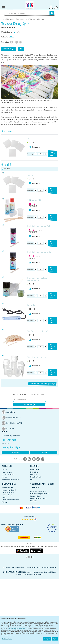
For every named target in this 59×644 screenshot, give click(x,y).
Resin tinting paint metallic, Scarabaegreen (37, 279)
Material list (8, 49)
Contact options (35, 496)
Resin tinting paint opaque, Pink (39, 226)
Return (4, 497)
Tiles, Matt (31, 139)
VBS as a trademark (8, 475)
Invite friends (35, 472)
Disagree (47, 639)
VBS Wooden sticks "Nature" (38, 331)
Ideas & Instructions (8, 19)
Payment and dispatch (9, 490)
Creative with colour (22, 19)
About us (4, 470)
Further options (7, 639)
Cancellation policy (8, 492)
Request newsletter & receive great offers (29, 395)
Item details (34, 147)
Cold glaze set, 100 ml (35, 200)
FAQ (32, 479)
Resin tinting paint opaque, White (39, 252)
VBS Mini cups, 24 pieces (36, 357)
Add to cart (53, 154)
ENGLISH (29, 557)
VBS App (4, 502)
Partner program (7, 472)
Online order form (7, 488)
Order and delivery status (38, 498)
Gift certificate (35, 470)
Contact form (15, 452)
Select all (7, 169)
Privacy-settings (7, 495)
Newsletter (34, 475)
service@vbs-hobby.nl (42, 494)
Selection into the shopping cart (42, 384)
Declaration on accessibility (10, 500)
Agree (55, 639)
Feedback (44, 452)
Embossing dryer (34, 305)
